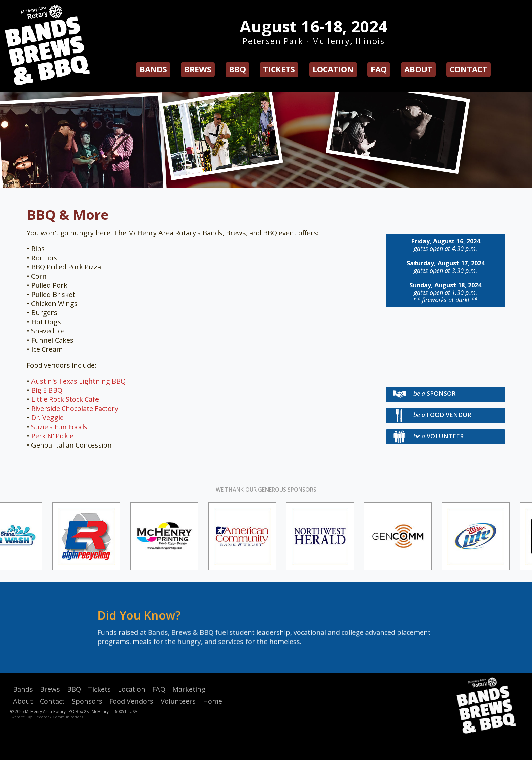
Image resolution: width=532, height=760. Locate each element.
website (18, 717)
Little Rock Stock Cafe (65, 399)
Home (212, 701)
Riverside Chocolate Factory (75, 408)
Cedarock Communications (59, 717)
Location (333, 69)
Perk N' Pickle (52, 436)
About (418, 69)
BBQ (237, 69)
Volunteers (178, 701)
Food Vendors (131, 701)
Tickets (279, 69)
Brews (198, 69)
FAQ (379, 69)
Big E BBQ (47, 390)
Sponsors (87, 701)
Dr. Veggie (47, 418)
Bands (153, 69)
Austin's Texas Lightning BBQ (78, 381)
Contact (469, 69)
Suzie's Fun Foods (59, 427)
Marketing (189, 689)
